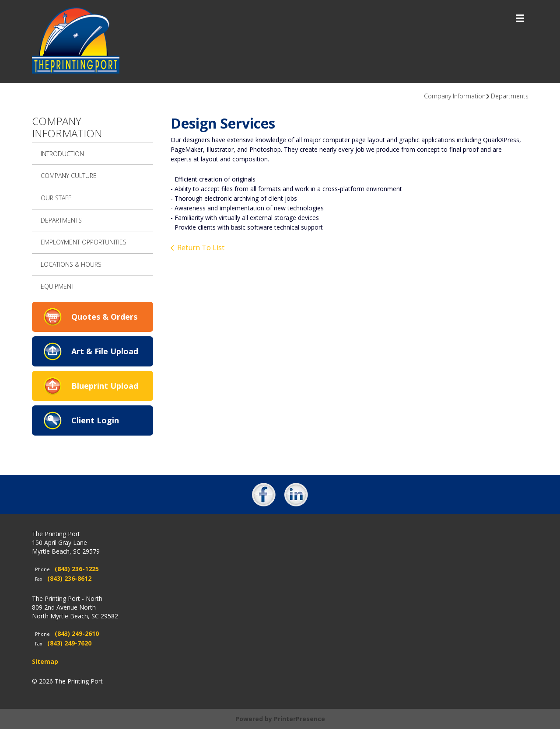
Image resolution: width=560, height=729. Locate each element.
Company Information (455, 96)
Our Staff (56, 198)
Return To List (201, 248)
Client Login (95, 420)
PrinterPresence (299, 719)
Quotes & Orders (104, 317)
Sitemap (45, 661)
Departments (510, 96)
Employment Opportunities (84, 242)
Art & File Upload (105, 351)
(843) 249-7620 (69, 643)
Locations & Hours (71, 264)
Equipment (58, 286)
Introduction (62, 154)
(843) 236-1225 (77, 569)
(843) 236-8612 (69, 578)
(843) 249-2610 (77, 633)
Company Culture (69, 176)
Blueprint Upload (105, 386)
